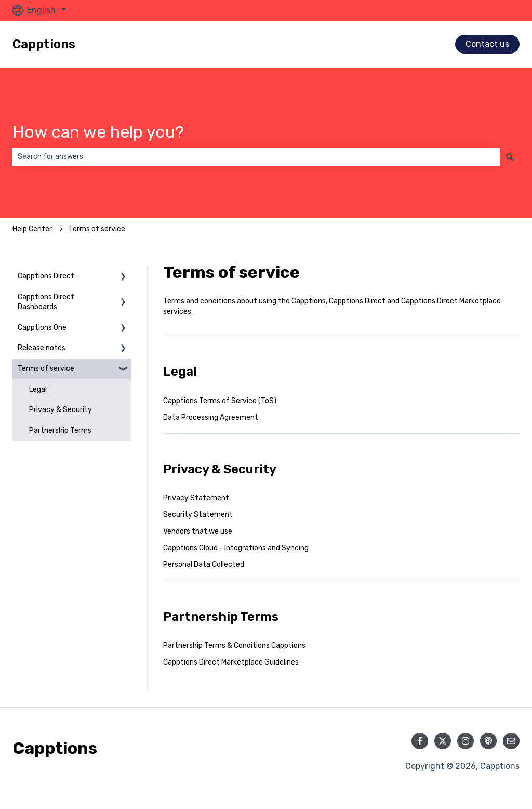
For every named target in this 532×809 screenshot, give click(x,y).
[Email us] (511, 741)
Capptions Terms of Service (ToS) (220, 401)
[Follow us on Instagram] (465, 741)
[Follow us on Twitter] (443, 741)
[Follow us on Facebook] (420, 741)
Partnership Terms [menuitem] (60, 430)
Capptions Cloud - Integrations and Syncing (236, 548)
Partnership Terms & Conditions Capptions (234, 646)
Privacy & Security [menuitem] (61, 410)
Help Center (32, 229)
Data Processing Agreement (211, 417)
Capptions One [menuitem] (42, 328)
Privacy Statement (196, 498)
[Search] (510, 157)
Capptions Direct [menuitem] (46, 276)
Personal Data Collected (204, 565)
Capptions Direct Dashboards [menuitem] (46, 302)
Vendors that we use (198, 531)
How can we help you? (98, 132)
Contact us (487, 44)
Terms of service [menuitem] (46, 369)
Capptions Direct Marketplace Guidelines (231, 662)
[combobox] (256, 157)
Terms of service (97, 229)
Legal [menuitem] (38, 389)
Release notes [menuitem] (42, 348)
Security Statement (198, 515)
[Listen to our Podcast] (488, 741)
